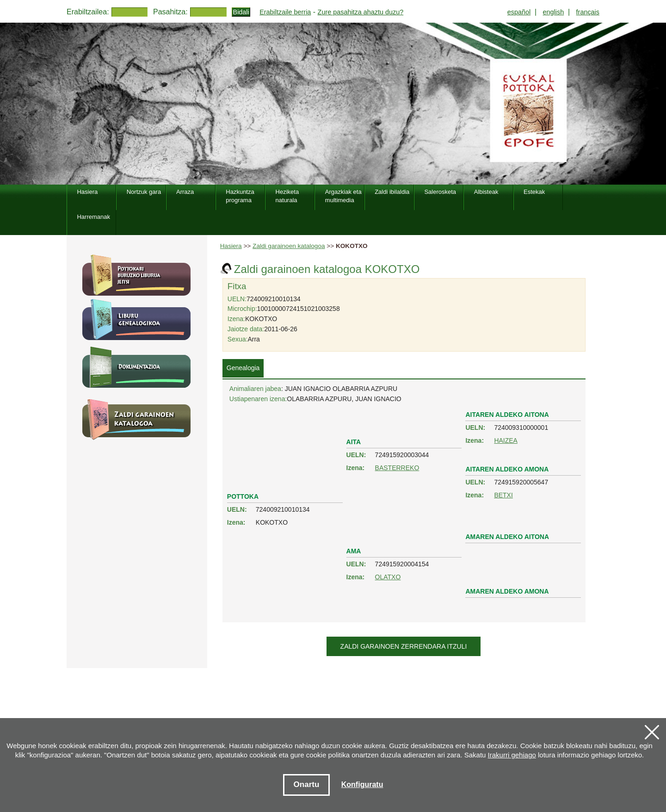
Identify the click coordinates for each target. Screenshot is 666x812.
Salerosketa (440, 192)
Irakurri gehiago (512, 755)
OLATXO (388, 577)
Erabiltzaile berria (285, 12)
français (588, 12)
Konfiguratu (362, 784)
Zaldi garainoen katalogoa (289, 246)
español (519, 12)
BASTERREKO (397, 468)
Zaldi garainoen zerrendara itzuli (404, 646)
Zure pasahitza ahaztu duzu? (361, 12)
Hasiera (231, 246)
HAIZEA (506, 440)
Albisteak (486, 192)
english (554, 12)
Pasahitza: (170, 12)
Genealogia (243, 368)
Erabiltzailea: (88, 12)
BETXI (503, 495)
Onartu (307, 784)
